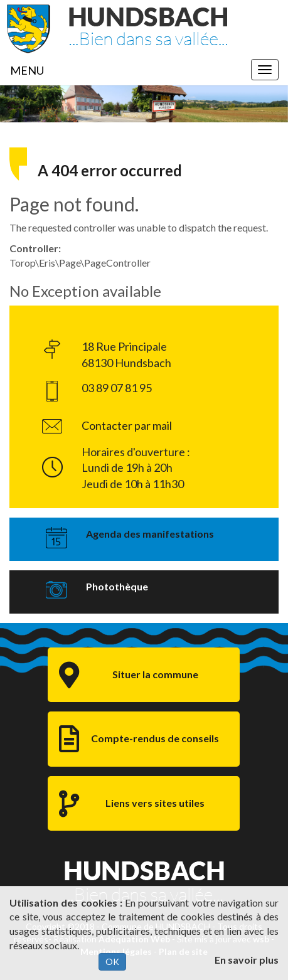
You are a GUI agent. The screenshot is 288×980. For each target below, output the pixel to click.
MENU (27, 70)
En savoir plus (247, 960)
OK (112, 961)
